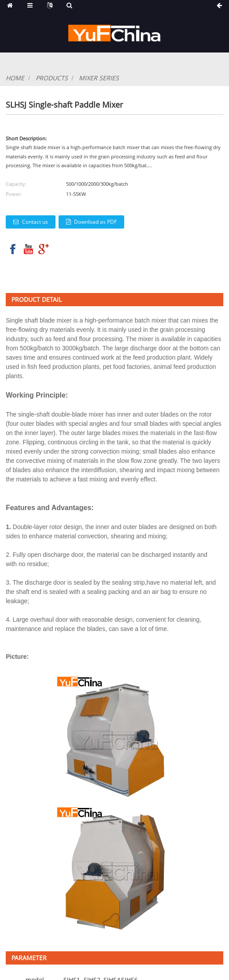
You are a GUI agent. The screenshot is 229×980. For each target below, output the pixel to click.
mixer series (99, 78)
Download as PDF (95, 222)
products (52, 78)
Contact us (35, 222)
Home (15, 78)
